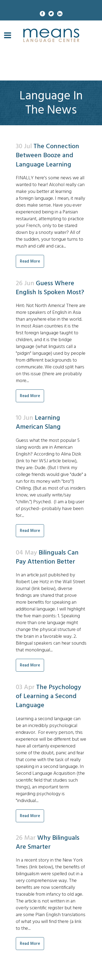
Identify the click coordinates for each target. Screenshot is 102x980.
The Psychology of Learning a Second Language (48, 696)
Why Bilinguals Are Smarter (48, 842)
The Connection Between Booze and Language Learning (47, 155)
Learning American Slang (38, 422)
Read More (30, 261)
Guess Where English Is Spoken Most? (50, 288)
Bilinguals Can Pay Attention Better (47, 557)
